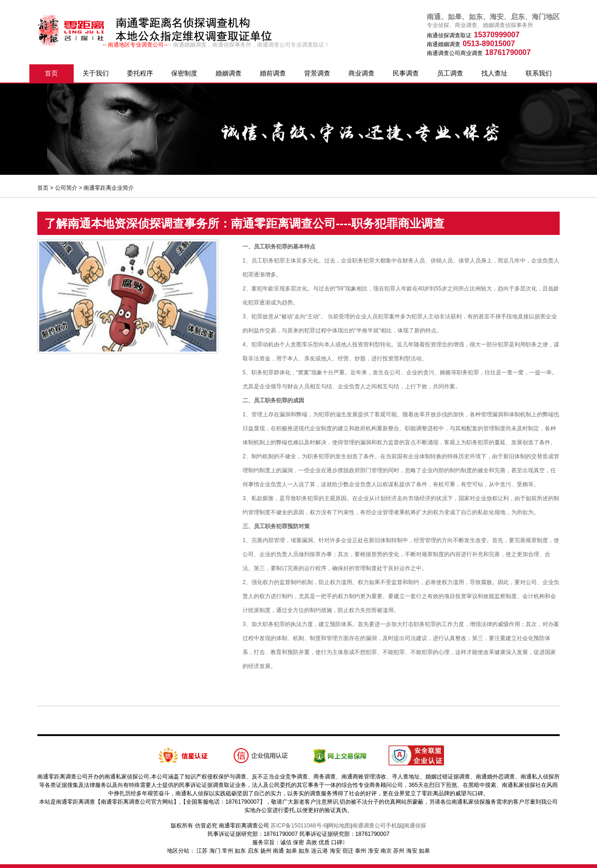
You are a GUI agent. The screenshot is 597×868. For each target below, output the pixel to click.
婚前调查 (273, 73)
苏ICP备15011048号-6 (298, 826)
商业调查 (361, 73)
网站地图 (339, 826)
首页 (51, 73)
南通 (278, 851)
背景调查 (317, 73)
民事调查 (406, 73)
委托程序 (140, 73)
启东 (253, 851)
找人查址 (494, 73)
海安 (335, 851)
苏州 (399, 851)
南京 (386, 851)
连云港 (319, 851)
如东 (240, 851)
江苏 (202, 851)
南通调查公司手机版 (377, 826)
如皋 (292, 851)
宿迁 (348, 851)
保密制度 (184, 73)
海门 (215, 851)
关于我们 (96, 73)
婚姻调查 (229, 73)
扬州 (266, 851)
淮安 (374, 851)
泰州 (361, 851)
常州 (228, 851)
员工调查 (450, 73)
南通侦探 (415, 826)
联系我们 (539, 73)
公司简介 (66, 188)
